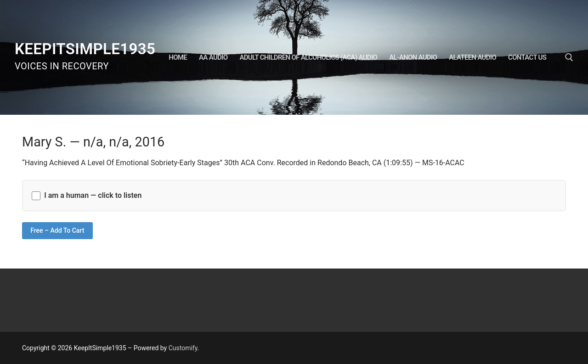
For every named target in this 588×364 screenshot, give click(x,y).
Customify (183, 348)
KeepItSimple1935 (85, 49)
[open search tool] (569, 57)
